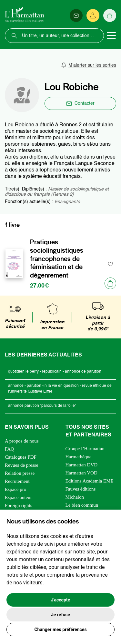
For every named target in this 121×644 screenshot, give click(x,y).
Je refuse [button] (60, 615)
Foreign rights (19, 505)
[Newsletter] (76, 15)
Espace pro (15, 489)
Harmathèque (79, 457)
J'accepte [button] (61, 600)
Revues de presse (21, 465)
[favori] (111, 264)
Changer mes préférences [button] (60, 629)
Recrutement (17, 481)
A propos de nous (22, 441)
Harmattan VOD (81, 473)
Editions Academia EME (90, 481)
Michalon (75, 497)
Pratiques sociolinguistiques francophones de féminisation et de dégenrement (57, 259)
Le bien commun (82, 505)
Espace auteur (18, 497)
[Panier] (110, 15)
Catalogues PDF (21, 457)
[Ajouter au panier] (110, 283)
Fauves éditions (81, 489)
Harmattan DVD (82, 465)
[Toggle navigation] (111, 36)
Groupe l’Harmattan (85, 449)
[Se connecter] (93, 15)
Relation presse (20, 473)
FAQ (10, 449)
